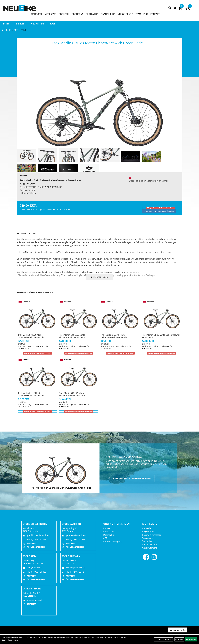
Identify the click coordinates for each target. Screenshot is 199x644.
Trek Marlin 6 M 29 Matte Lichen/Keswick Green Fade (97, 43)
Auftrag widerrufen (178, 630)
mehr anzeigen (101, 277)
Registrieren (148, 532)
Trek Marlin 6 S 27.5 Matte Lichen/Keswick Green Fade (114, 336)
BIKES (6, 24)
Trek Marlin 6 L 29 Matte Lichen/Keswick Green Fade (161, 336)
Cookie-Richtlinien (10, 640)
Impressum (109, 532)
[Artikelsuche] (170, 8)
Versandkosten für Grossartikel (56, 209)
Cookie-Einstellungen (164, 639)
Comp (23, 30)
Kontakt (107, 528)
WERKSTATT (51, 14)
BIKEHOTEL (64, 14)
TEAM (138, 14)
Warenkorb (148, 538)
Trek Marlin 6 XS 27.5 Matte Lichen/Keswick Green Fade (72, 336)
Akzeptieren (191, 639)
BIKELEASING (92, 14)
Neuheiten (37, 24)
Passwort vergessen (152, 535)
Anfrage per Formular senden (132, 478)
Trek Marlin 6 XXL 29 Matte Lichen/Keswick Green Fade (72, 394)
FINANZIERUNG (108, 14)
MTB (16, 30)
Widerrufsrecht (150, 548)
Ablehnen (179, 639)
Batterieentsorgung (113, 542)
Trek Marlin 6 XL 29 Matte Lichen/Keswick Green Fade (31, 394)
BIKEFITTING (78, 14)
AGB (105, 538)
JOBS (146, 14)
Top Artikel (147, 541)
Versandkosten (150, 545)
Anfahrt (31, 544)
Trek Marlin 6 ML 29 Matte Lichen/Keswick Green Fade (31, 336)
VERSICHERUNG (125, 14)
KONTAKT (155, 14)
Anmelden (147, 528)
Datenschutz (109, 535)
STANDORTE (37, 14)
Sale (53, 24)
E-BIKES (20, 24)
